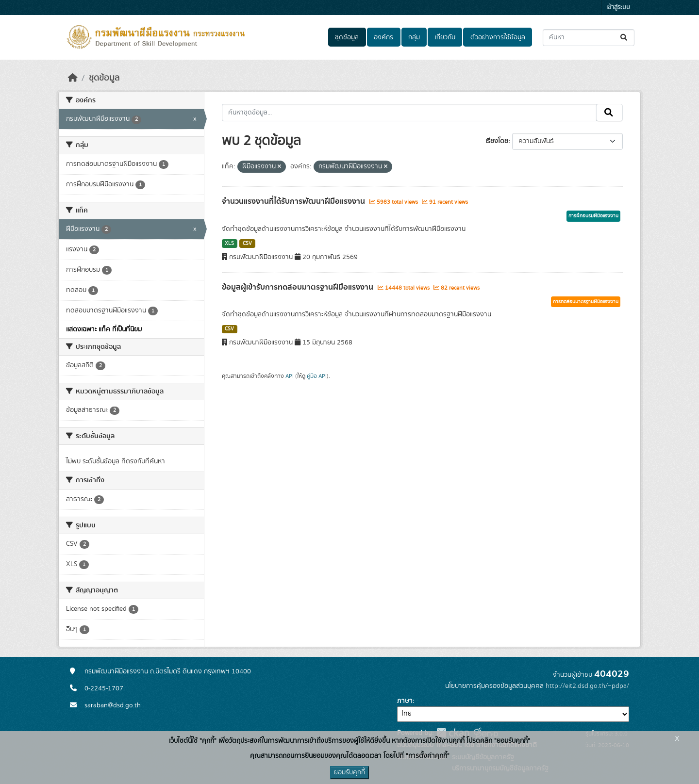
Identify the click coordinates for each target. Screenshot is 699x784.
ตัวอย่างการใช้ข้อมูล (498, 37)
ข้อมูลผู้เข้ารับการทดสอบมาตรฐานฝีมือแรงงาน (299, 287)
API (290, 376)
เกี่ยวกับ (445, 37)
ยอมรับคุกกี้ (349, 772)
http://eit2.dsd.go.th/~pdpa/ (587, 686)
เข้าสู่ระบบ (618, 8)
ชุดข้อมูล (347, 37)
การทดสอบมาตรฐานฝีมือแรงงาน (586, 302)
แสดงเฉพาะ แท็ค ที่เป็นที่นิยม (104, 329)
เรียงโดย (497, 141)
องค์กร (383, 37)
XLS (229, 244)
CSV (247, 244)
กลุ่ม (414, 37)
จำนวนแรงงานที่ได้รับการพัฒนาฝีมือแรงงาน (294, 201)
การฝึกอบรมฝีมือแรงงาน (593, 216)
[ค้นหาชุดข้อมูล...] (589, 38)
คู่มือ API (317, 376)
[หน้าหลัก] (73, 78)
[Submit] (624, 38)
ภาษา (405, 701)
